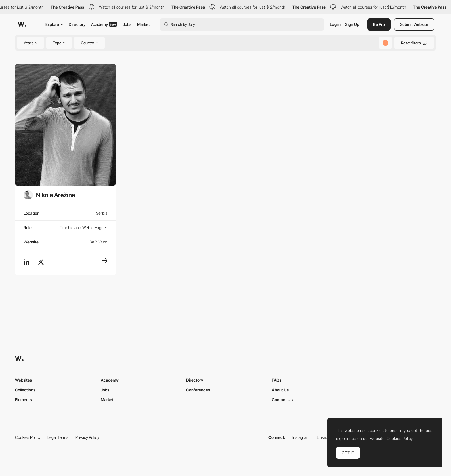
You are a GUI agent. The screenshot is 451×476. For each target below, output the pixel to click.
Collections (25, 390)
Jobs (127, 24)
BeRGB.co (98, 242)
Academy (104, 24)
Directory (77, 24)
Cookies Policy (28, 437)
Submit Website (414, 24)
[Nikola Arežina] (49, 195)
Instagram (301, 437)
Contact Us (282, 400)
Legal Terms (58, 437)
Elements (23, 400)
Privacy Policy (87, 437)
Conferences (198, 390)
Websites (23, 380)
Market (144, 24)
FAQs (277, 380)
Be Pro (379, 24)
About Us (280, 390)
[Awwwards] (22, 24)
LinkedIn (324, 437)
